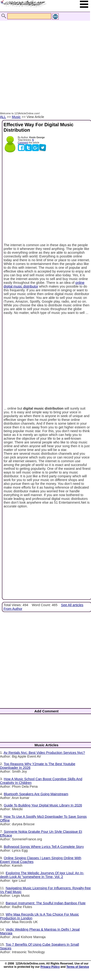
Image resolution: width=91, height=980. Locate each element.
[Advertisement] (44, 61)
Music (16, 117)
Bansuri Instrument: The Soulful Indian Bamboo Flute (46, 903)
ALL (3, 117)
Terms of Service (78, 967)
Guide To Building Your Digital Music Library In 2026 (43, 805)
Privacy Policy (50, 967)
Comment (23, 143)
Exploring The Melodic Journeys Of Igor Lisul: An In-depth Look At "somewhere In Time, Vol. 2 (42, 875)
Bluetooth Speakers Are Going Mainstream (36, 794)
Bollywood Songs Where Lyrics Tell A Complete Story (44, 847)
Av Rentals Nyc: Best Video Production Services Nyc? (44, 753)
